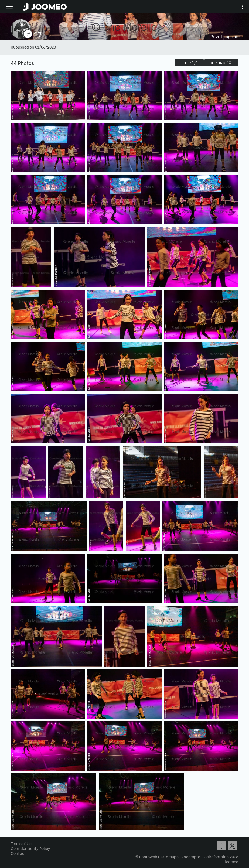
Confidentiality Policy (30, 848)
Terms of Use (22, 843)
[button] (14, 840)
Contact (18, 853)
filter (189, 63)
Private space (224, 36)
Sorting (221, 63)
